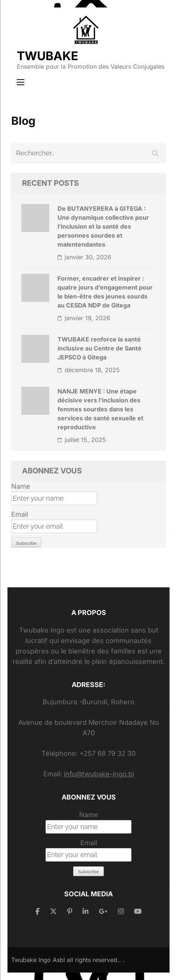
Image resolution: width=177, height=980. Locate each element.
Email (20, 514)
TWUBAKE (47, 56)
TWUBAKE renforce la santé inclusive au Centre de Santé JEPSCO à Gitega (100, 348)
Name (21, 486)
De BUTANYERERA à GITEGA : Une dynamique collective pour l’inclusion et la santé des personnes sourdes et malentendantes (103, 226)
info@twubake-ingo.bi (99, 774)
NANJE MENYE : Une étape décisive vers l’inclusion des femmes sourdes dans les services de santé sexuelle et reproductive (100, 409)
